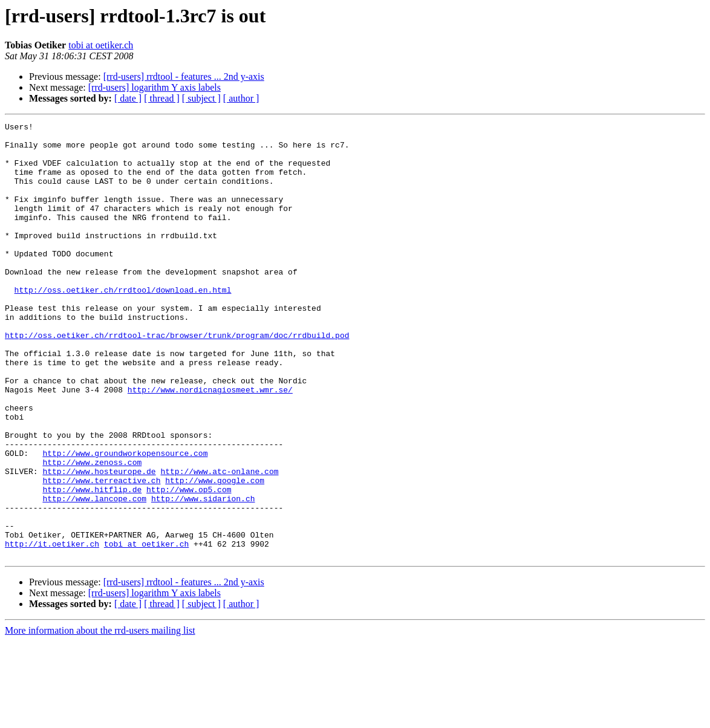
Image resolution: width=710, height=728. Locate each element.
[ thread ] (162, 98)
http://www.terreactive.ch (101, 553)
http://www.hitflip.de (92, 564)
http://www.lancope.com (94, 574)
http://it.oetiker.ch (52, 629)
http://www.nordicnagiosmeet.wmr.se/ (210, 444)
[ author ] (241, 98)
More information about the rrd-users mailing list (100, 717)
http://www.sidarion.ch (203, 574)
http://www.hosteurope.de (99, 542)
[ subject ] (201, 98)
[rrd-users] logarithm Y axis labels (155, 87)
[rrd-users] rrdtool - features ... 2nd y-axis (184, 76)
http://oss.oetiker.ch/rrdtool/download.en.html (123, 324)
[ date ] (128, 98)
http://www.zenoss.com (92, 531)
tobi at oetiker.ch (101, 45)
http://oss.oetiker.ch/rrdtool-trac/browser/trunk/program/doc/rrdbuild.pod (177, 379)
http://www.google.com (215, 553)
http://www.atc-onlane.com (219, 542)
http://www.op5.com (189, 564)
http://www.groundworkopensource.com (125, 520)
